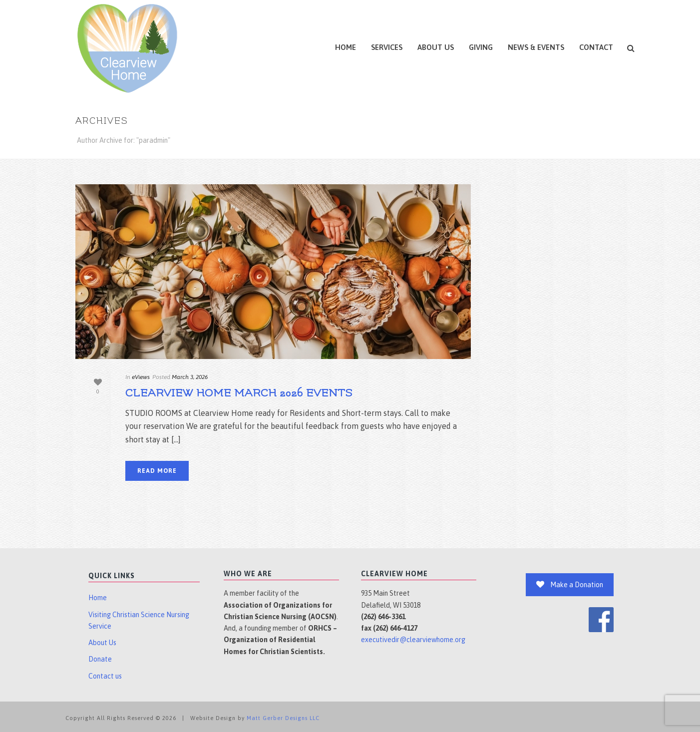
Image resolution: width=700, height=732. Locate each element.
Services (387, 47)
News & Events (536, 47)
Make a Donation (570, 585)
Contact (596, 47)
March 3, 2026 (190, 377)
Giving (481, 47)
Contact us (105, 676)
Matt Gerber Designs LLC (283, 718)
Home (346, 47)
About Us (436, 47)
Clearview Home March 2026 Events (239, 393)
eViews (141, 377)
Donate (100, 659)
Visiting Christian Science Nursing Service (139, 620)
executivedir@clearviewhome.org (413, 640)
